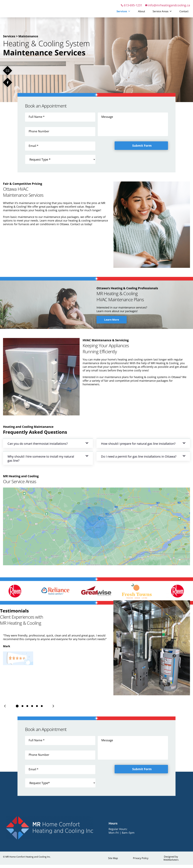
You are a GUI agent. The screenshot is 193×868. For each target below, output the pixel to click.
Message (108, 120)
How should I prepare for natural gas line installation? (138, 447)
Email (34, 149)
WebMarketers (171, 863)
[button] (48, 446)
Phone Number (39, 135)
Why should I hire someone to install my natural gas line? (41, 462)
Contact (184, 13)
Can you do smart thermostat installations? (38, 447)
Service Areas (162, 13)
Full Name (37, 120)
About (142, 13)
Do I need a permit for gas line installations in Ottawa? (139, 460)
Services (123, 13)
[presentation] (5, 709)
